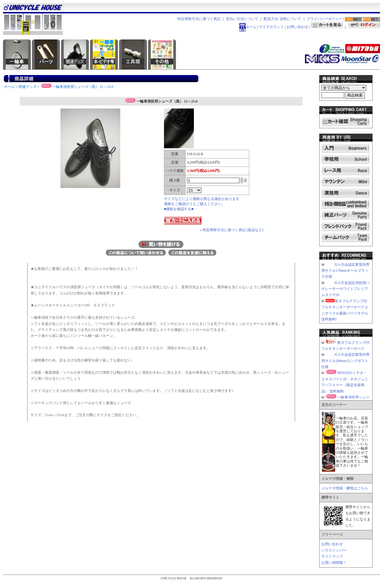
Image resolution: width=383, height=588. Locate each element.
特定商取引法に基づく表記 (199, 19)
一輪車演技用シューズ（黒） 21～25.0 (77, 87)
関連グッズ (28, 87)
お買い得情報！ (334, 563)
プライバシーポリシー (325, 19)
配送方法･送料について (282, 19)
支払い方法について (242, 19)
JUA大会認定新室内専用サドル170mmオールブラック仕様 (345, 271)
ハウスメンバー (334, 550)
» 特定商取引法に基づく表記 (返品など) (232, 230)
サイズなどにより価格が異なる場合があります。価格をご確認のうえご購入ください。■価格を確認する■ (203, 204)
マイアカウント (271, 27)
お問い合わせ (297, 27)
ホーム (248, 27)
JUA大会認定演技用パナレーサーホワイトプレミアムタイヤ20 (345, 289)
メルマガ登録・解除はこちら (345, 488)
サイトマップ (332, 556)
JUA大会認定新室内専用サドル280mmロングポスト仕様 (345, 361)
